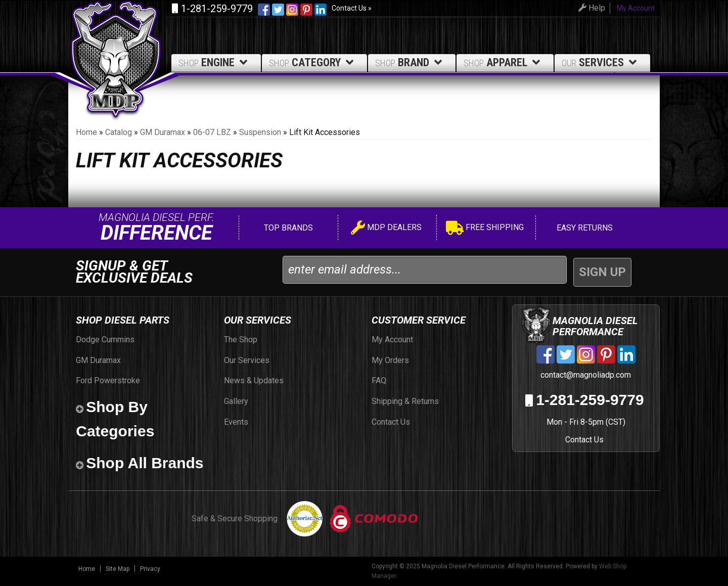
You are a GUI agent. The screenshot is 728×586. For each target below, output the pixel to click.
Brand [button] (410, 62)
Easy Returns (584, 228)
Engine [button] (215, 62)
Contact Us (584, 440)
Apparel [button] (504, 62)
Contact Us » (352, 8)
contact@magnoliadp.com (585, 375)
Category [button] (313, 62)
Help (588, 8)
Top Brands (287, 228)
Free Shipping (485, 229)
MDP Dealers (386, 229)
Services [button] (601, 62)
